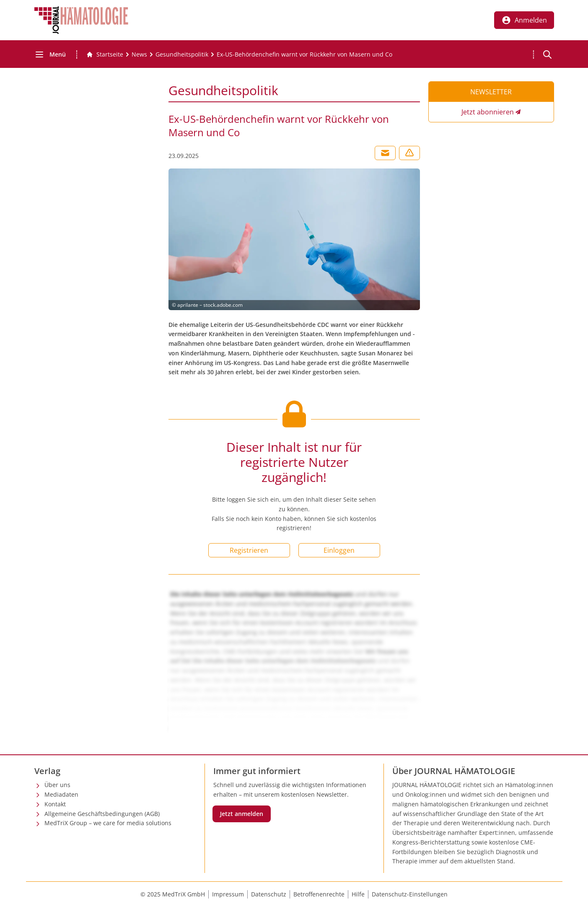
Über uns (57, 785)
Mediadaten (61, 794)
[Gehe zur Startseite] (105, 54)
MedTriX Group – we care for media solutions (108, 823)
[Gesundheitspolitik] (182, 54)
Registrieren (249, 550)
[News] (139, 54)
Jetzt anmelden (242, 814)
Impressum (228, 894)
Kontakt (55, 804)
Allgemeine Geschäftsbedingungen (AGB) (102, 814)
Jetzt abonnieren (488, 112)
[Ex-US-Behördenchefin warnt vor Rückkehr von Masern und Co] (304, 54)
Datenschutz (269, 894)
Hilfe (358, 894)
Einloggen (339, 550)
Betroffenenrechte (319, 894)
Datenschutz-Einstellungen (410, 894)
